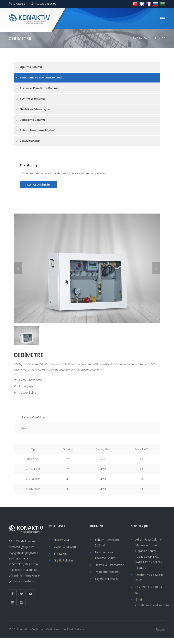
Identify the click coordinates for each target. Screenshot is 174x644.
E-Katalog (19, 4)
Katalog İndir (39, 185)
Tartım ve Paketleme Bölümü (39, 88)
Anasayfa (140, 38)
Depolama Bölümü (32, 120)
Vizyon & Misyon (65, 547)
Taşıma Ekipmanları (33, 99)
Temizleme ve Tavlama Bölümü (41, 78)
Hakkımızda (61, 540)
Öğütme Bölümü (31, 67)
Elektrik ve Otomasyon (35, 109)
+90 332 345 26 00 (46, 4)
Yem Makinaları (30, 141)
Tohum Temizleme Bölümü (37, 130)
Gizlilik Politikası (64, 560)
